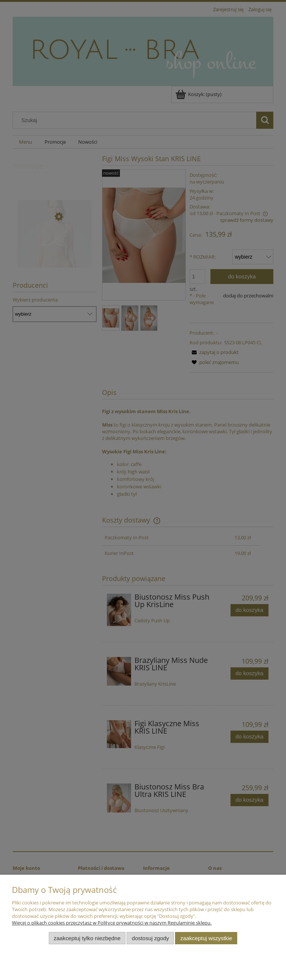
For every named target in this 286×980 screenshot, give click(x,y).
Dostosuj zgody (150, 938)
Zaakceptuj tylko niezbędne (87, 938)
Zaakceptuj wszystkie (206, 938)
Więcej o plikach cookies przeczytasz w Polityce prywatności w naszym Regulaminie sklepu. (112, 923)
